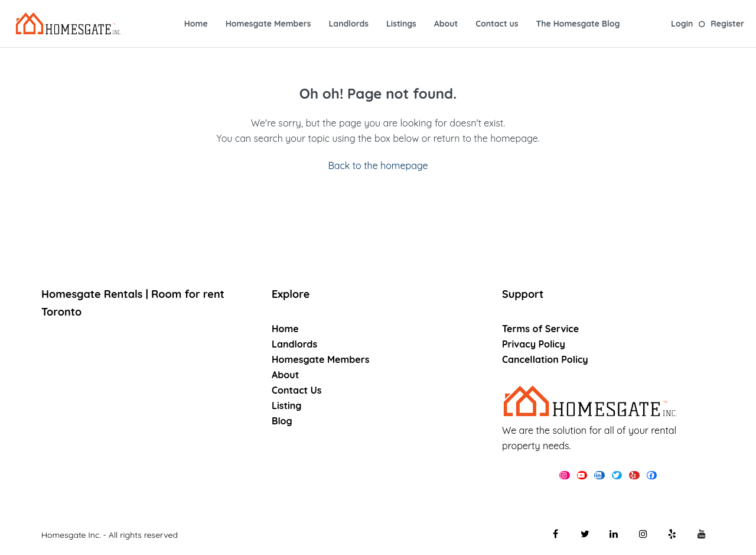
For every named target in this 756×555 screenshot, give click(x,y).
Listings (401, 24)
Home (196, 24)
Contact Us (296, 390)
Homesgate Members (268, 24)
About (446, 24)
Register (727, 24)
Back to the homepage (378, 165)
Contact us (497, 24)
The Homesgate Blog (578, 24)
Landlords (348, 24)
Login (682, 24)
